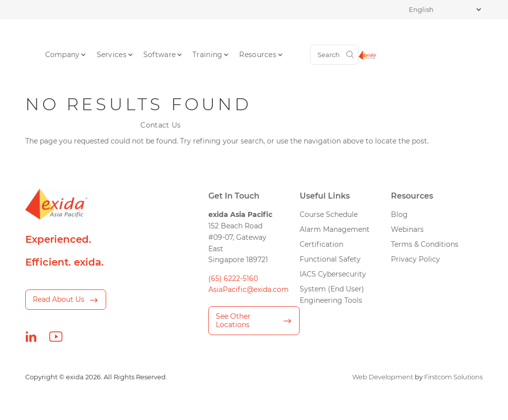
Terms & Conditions (425, 244)
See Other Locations (233, 320)
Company (118, 37)
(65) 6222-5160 (233, 279)
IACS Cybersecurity (333, 274)
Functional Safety (330, 259)
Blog (399, 214)
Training (263, 37)
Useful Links (325, 196)
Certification (321, 244)
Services (167, 37)
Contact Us (369, 37)
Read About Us (59, 299)
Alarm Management (335, 229)
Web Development (383, 377)
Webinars (407, 229)
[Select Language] (445, 10)
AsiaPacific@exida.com (249, 289)
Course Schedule (329, 214)
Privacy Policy (415, 259)
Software (215, 37)
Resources (313, 37)
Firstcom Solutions (453, 377)
